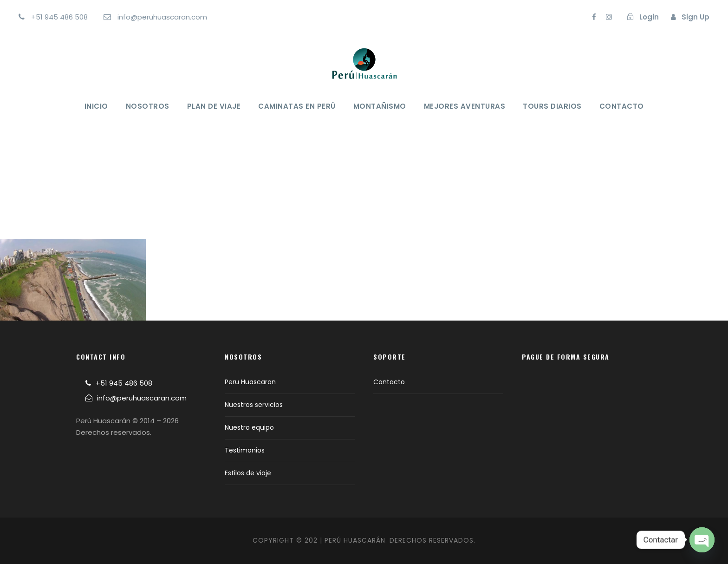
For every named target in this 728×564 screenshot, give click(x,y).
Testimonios (245, 450)
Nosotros (148, 106)
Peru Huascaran (250, 382)
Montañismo (380, 106)
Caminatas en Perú (297, 106)
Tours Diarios (552, 106)
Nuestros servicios (254, 405)
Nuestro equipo (249, 427)
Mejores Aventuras (465, 106)
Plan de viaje (214, 106)
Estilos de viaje (248, 473)
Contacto (622, 106)
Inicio (96, 106)
